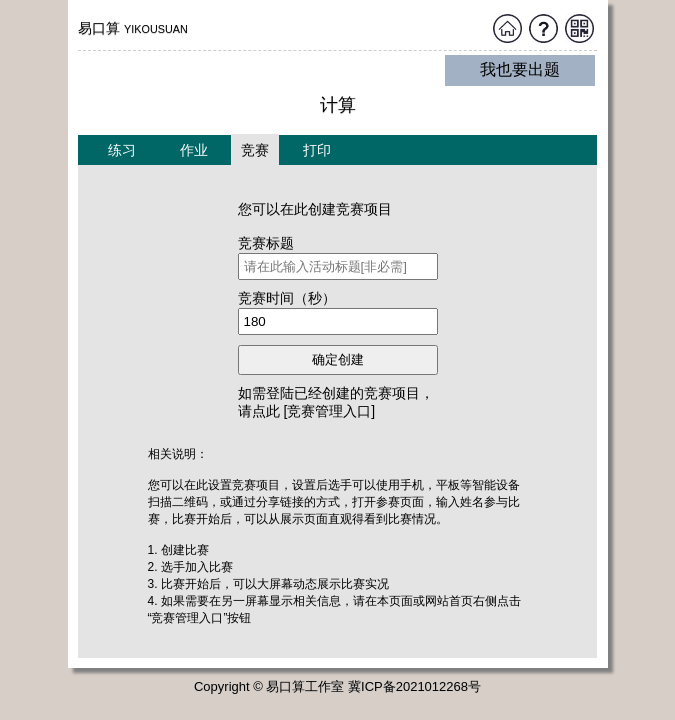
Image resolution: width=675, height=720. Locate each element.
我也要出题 (520, 69)
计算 (338, 105)
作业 (194, 150)
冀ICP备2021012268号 (414, 686)
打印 (317, 150)
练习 (122, 150)
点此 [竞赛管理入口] (314, 411)
